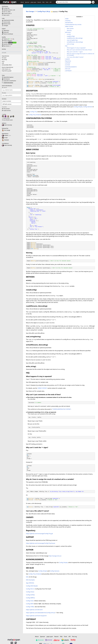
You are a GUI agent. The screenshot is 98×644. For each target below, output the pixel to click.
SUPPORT (68, 63)
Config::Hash (30, 601)
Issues (5, 32)
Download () (9, 20)
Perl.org (74, 636)
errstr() (69, 34)
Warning (69, 30)
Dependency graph (7, 71)
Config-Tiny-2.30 (43, 11)
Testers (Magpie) (8, 41)
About (22, 2)
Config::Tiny (33, 43)
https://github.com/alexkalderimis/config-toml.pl (40, 613)
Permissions (7, 79)
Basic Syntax (70, 28)
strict (3, 61)
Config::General (88, 107)
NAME (67, 19)
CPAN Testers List (6, 69)
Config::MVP (30, 604)
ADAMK (5, 135)
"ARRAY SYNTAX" (42, 388)
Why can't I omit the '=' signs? (75, 52)
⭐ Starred (55, 12)
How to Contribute (8, 34)
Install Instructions (8, 83)
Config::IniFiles (30, 595)
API (51, 2)
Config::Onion (30, 592)
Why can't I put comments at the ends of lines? (79, 50)
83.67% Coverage (8, 44)
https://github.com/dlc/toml (34, 610)
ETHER (5, 138)
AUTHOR (67, 65)
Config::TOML (30, 607)
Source (5, 22)
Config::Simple (78, 107)
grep (4, 93)
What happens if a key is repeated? (76, 48)
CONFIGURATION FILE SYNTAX (73, 25)
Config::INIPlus (30, 598)
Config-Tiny (7, 8)
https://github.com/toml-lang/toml (36, 616)
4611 (9, 39)
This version (7, 109)
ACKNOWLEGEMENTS (71, 67)
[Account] (93, 2)
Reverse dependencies (7, 67)
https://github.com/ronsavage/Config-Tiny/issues (41, 543)
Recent (39, 2)
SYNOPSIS (68, 21)
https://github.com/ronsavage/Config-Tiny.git (39, 534)
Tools (47, 2)
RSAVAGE (5, 140)
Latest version (7, 110)
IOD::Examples (30, 580)
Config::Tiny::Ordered (35, 115)
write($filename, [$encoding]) (75, 42)
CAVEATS (67, 59)
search (4, 87)
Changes (6, 25)
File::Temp (4, 60)
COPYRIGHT (68, 71)
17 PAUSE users (6, 118)
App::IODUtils (30, 583)
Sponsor (27, 2)
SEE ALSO (68, 69)
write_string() (70, 44)
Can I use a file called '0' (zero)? (75, 57)
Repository (6, 30)
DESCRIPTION (69, 23)
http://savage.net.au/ (55, 556)
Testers (5, 39)
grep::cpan (33, 2)
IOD (27, 577)
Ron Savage (6, 130)
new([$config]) (71, 36)
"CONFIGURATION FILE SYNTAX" (62, 409)
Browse (6, 24)
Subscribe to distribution (10, 81)
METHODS (68, 32)
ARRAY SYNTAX (69, 26)
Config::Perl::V (30, 589)
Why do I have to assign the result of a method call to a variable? (81, 54)
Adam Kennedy (7, 125)
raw (9, 22)
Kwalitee (6, 42)
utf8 (3, 63)
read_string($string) (72, 40)
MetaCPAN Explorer (9, 77)
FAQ (43, 2)
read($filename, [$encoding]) (75, 38)
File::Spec (4, 58)
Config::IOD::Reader (32, 586)
